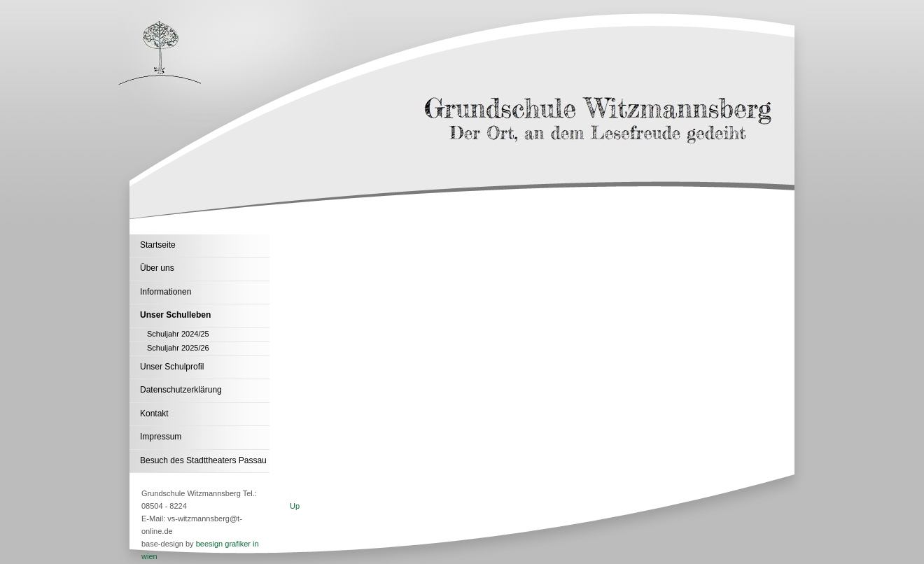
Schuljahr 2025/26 (178, 348)
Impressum (161, 437)
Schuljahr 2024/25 (178, 334)
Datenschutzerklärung (181, 390)
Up (295, 506)
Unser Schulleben (175, 315)
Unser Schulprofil (172, 367)
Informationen (166, 292)
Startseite (158, 245)
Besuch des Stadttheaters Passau (203, 460)
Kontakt (154, 414)
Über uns (157, 268)
